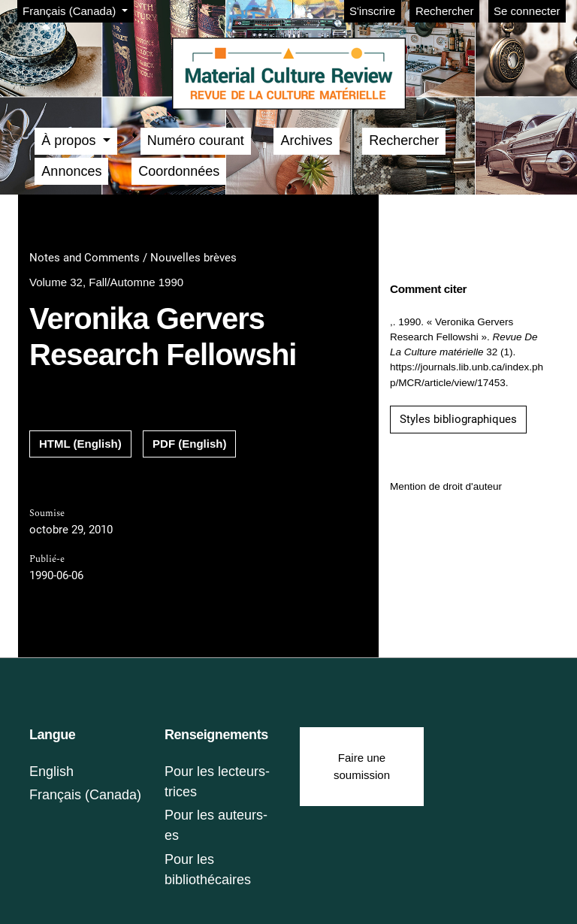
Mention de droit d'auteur (446, 486)
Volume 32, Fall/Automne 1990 (106, 282)
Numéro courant (196, 140)
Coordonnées (179, 171)
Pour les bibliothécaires (208, 870)
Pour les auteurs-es (216, 825)
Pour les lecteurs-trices (217, 782)
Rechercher (445, 11)
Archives (306, 140)
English (51, 772)
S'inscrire (372, 11)
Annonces (71, 171)
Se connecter (527, 11)
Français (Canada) (78, 10)
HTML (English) (80, 444)
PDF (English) (189, 444)
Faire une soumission (362, 766)
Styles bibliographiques (458, 419)
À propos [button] (70, 140)
